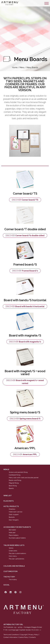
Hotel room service (16, 512)
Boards (11, 488)
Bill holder (12, 530)
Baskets (12, 517)
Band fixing (13, 486)
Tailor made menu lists (14, 545)
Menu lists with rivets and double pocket (24, 478)
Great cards (13, 551)
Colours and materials (14, 566)
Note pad (12, 533)
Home (15, 67)
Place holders (14, 535)
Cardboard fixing (15, 475)
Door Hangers (14, 520)
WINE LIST (8, 496)
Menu (22, 67)
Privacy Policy (33, 635)
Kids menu (13, 556)
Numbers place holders (17, 538)
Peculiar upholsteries (16, 559)
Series (11, 548)
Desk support (14, 514)
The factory (9, 577)
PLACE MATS (9, 501)
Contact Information (10, 637)
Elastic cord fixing (15, 480)
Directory (12, 509)
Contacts (33, 637)
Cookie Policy (23, 637)
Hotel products (11, 506)
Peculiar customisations (17, 553)
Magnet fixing (14, 483)
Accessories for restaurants (17, 527)
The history (13, 580)
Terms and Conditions (11, 635)
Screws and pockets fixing (18, 472)
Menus (6, 470)
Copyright (24, 635)
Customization (10, 571)
